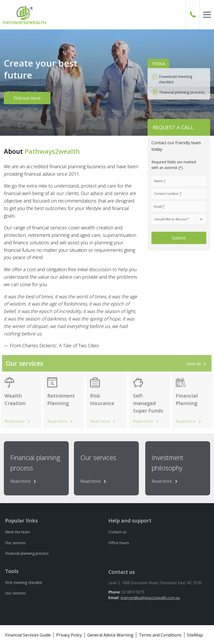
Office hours (119, 543)
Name (160, 181)
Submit (179, 238)
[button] (207, 15)
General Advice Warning (110, 635)
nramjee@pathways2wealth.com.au (150, 598)
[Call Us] (193, 15)
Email (159, 206)
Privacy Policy (69, 635)
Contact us (117, 532)
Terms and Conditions (160, 635)
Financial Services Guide (28, 635)
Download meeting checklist (176, 79)
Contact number (168, 194)
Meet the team (18, 532)
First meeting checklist (24, 582)
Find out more (27, 98)
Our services (15, 543)
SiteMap (195, 635)
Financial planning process (182, 92)
